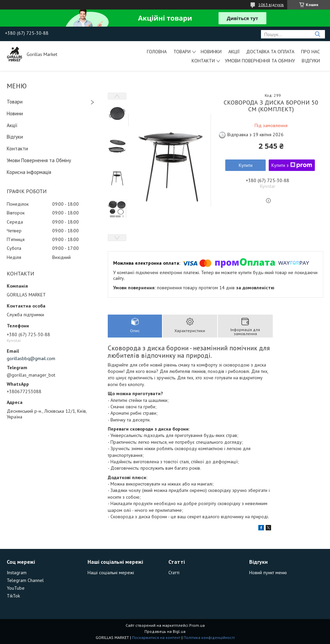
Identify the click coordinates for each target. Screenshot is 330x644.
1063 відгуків (271, 5)
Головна (157, 52)
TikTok (13, 596)
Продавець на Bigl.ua (165, 631)
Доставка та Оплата (270, 52)
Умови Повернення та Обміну (260, 61)
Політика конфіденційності (209, 637)
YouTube (16, 588)
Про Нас (310, 52)
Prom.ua (197, 625)
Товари (182, 52)
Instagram (17, 573)
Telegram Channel (25, 580)
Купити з (292, 165)
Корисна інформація (29, 172)
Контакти (203, 61)
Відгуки (311, 61)
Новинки (211, 52)
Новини (15, 113)
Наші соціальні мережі (111, 573)
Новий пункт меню (268, 573)
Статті (174, 573)
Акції (234, 52)
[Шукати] (317, 34)
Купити (246, 165)
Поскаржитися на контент (156, 637)
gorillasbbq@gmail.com (31, 358)
